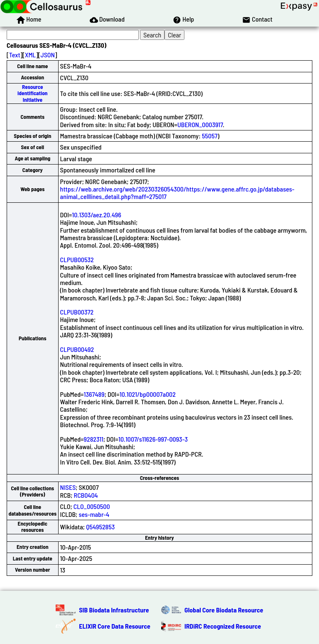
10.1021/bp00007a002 (148, 394)
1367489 (94, 394)
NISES (68, 487)
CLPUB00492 (77, 349)
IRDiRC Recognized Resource (223, 626)
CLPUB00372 (77, 312)
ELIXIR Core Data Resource (115, 626)
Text (15, 55)
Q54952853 (100, 527)
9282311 (94, 439)
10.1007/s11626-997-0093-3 (153, 439)
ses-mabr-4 (94, 514)
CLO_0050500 (92, 506)
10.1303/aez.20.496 (96, 215)
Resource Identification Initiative (32, 93)
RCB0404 (86, 495)
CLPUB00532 (77, 259)
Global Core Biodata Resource (224, 610)
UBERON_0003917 (200, 124)
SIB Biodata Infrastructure (114, 610)
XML (30, 55)
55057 (210, 136)
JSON (48, 55)
